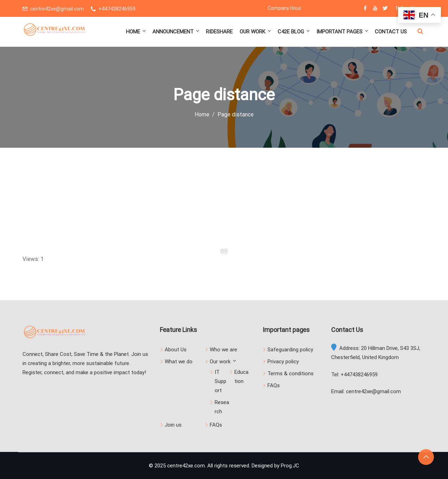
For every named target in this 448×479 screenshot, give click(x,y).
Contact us (391, 32)
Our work (256, 31)
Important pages (343, 31)
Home (136, 31)
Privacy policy (283, 362)
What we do (179, 362)
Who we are (223, 350)
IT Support (220, 381)
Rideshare (219, 32)
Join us (173, 425)
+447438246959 (117, 9)
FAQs (216, 425)
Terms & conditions (291, 373)
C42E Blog (294, 31)
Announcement (176, 31)
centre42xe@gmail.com (57, 9)
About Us (176, 350)
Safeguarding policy (290, 350)
